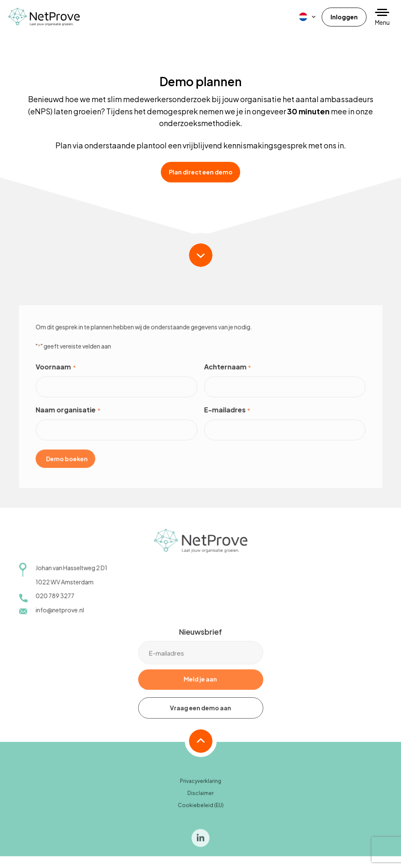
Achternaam (227, 372)
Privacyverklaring (200, 786)
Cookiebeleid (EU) (200, 810)
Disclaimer (200, 798)
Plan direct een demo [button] (201, 172)
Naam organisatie (69, 415)
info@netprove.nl (61, 615)
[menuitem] (308, 17)
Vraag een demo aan (200, 712)
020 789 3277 (56, 601)
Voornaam (57, 372)
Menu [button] (382, 22)
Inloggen (344, 17)
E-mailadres (227, 415)
